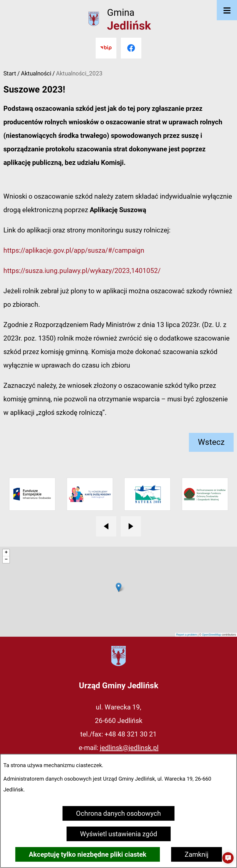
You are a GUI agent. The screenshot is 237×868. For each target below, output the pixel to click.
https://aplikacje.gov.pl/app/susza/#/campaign (74, 250)
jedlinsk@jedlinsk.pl (129, 748)
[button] (228, 858)
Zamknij (197, 854)
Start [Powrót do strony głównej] (10, 73)
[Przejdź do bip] (106, 48)
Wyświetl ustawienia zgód (119, 834)
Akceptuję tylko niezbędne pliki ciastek (88, 854)
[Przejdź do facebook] (131, 48)
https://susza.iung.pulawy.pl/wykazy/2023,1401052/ (82, 271)
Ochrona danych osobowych (118, 813)
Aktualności (36, 73)
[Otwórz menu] (227, 10)
